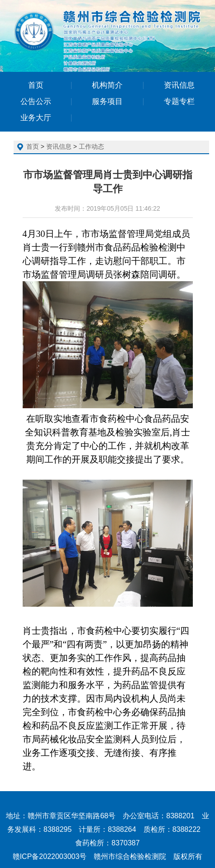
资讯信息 (59, 146)
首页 (33, 146)
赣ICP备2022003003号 (50, 856)
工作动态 (91, 146)
